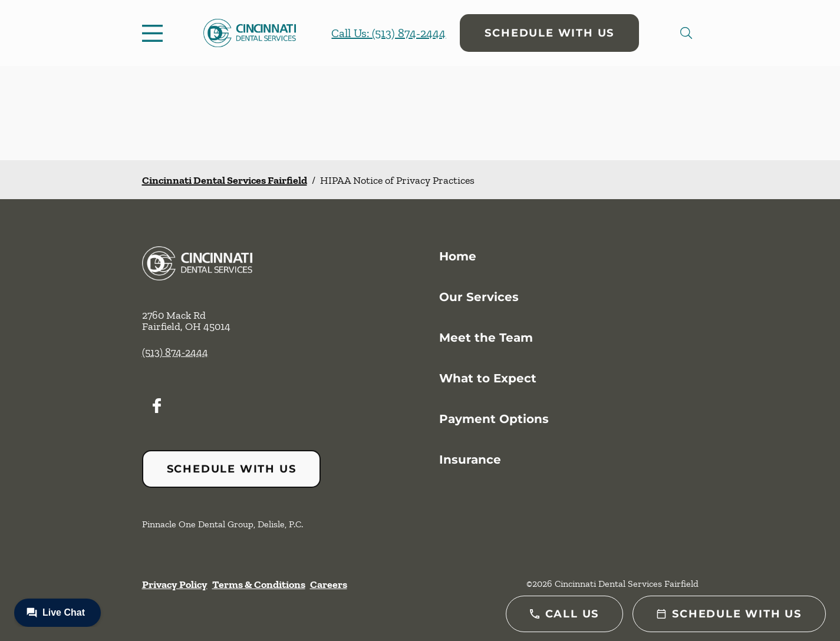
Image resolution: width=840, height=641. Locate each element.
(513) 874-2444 (175, 352)
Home (458, 256)
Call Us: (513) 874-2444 (388, 33)
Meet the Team (486, 338)
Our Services (479, 297)
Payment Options (494, 419)
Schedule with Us (549, 33)
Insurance (470, 460)
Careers (329, 584)
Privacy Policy (175, 584)
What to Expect (488, 378)
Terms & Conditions (259, 584)
